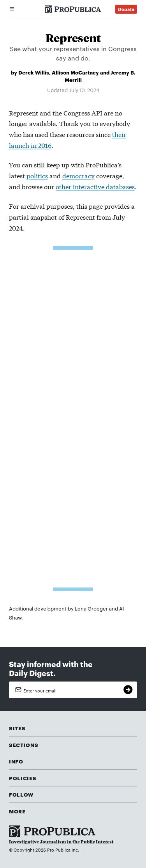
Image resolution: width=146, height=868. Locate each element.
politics (37, 175)
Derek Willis (34, 72)
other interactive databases (95, 186)
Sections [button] (24, 745)
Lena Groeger (91, 608)
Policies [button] (23, 778)
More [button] (17, 811)
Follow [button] (21, 794)
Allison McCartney (75, 72)
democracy (78, 175)
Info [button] (16, 761)
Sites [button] (17, 728)
